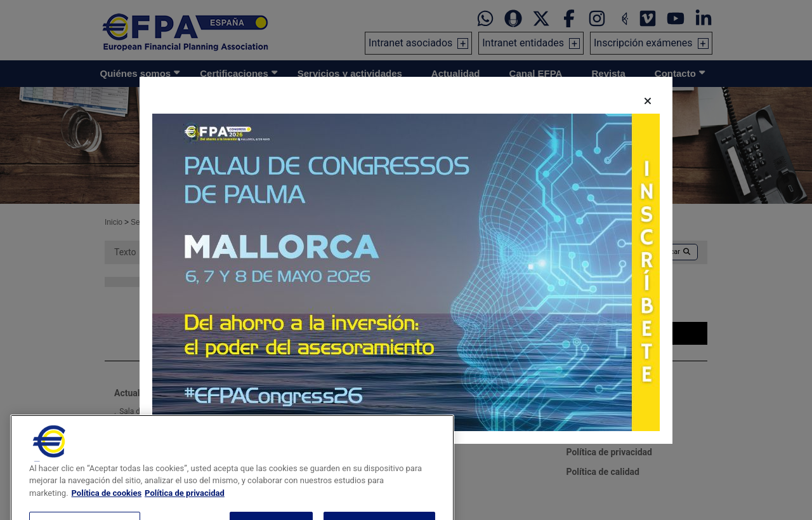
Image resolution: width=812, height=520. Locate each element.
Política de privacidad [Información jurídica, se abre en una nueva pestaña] (185, 511)
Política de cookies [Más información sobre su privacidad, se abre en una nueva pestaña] (107, 511)
